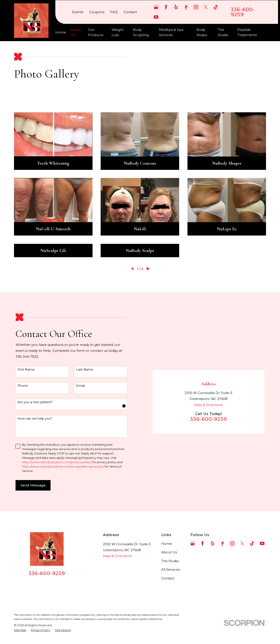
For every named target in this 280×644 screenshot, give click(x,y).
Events (78, 12)
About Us (169, 552)
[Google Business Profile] (156, 7)
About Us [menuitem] (76, 32)
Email (80, 386)
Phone (23, 386)
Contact (130, 12)
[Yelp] (176, 7)
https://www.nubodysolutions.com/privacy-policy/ (57, 462)
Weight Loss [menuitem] (118, 32)
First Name (26, 370)
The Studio (170, 561)
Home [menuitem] (61, 32)
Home (167, 544)
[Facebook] (166, 7)
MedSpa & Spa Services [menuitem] (171, 32)
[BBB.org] (186, 7)
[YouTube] (156, 17)
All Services (171, 569)
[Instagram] (196, 7)
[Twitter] (206, 7)
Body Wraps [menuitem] (202, 32)
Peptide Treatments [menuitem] (247, 32)
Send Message (33, 485)
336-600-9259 (243, 12)
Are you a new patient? (35, 402)
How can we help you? (35, 419)
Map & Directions (208, 405)
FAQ (114, 12)
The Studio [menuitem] (223, 32)
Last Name (85, 370)
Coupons (97, 12)
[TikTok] (216, 7)
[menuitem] (20, 630)
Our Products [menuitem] (96, 32)
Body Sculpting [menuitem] (141, 32)
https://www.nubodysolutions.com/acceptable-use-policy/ (63, 467)
